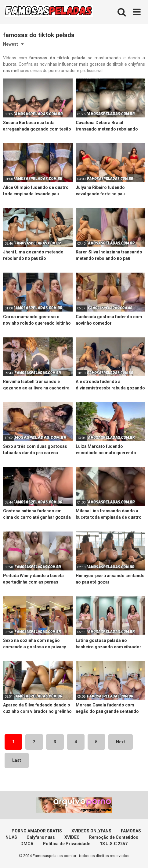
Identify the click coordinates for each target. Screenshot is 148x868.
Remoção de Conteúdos (114, 837)
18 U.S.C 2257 (114, 844)
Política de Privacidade (67, 844)
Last (17, 760)
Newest (11, 44)
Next (121, 742)
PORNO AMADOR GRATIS (37, 831)
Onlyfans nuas (41, 837)
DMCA (27, 844)
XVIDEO (72, 837)
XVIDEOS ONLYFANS (91, 831)
